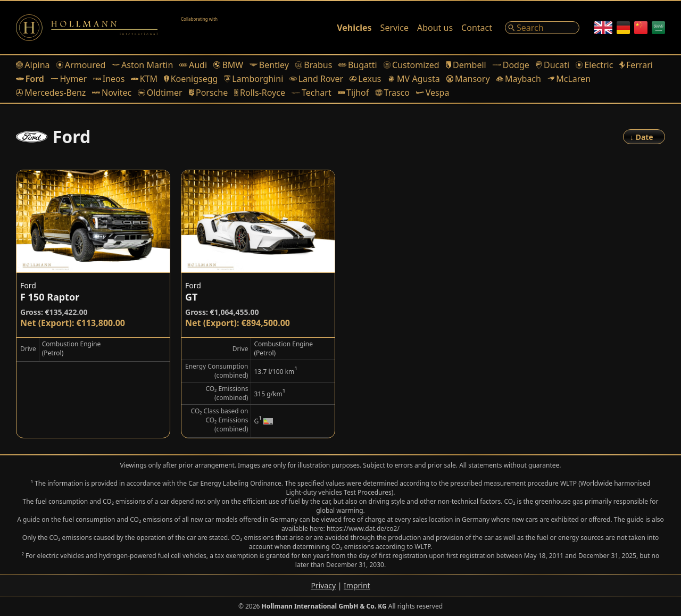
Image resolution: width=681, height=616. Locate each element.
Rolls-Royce (260, 93)
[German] (623, 28)
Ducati (553, 65)
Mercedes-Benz (51, 93)
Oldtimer (160, 93)
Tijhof (354, 93)
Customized (412, 65)
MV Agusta (413, 79)
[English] (603, 28)
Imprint (357, 585)
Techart (312, 93)
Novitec (112, 93)
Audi (193, 65)
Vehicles (354, 28)
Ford (30, 79)
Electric (594, 65)
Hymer (69, 79)
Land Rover (316, 79)
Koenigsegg (191, 79)
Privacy (323, 585)
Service (395, 28)
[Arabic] (658, 28)
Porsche (209, 93)
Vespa (433, 93)
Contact (477, 28)
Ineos (109, 79)
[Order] (644, 137)
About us (435, 28)
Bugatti (358, 65)
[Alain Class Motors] (207, 28)
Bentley (269, 65)
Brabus (314, 65)
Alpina (33, 65)
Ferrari (636, 65)
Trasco (392, 93)
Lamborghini (254, 79)
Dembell (466, 65)
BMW (228, 65)
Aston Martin (142, 65)
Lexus (365, 79)
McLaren (569, 79)
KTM (144, 79)
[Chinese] (641, 28)
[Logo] (87, 28)
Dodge (511, 65)
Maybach (519, 79)
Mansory (468, 79)
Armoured (81, 65)
